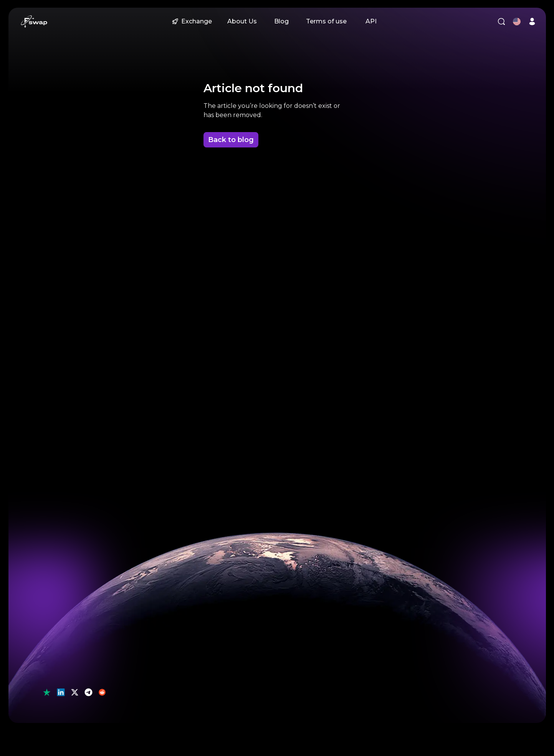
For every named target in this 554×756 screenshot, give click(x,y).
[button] (34, 22)
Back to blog (231, 140)
